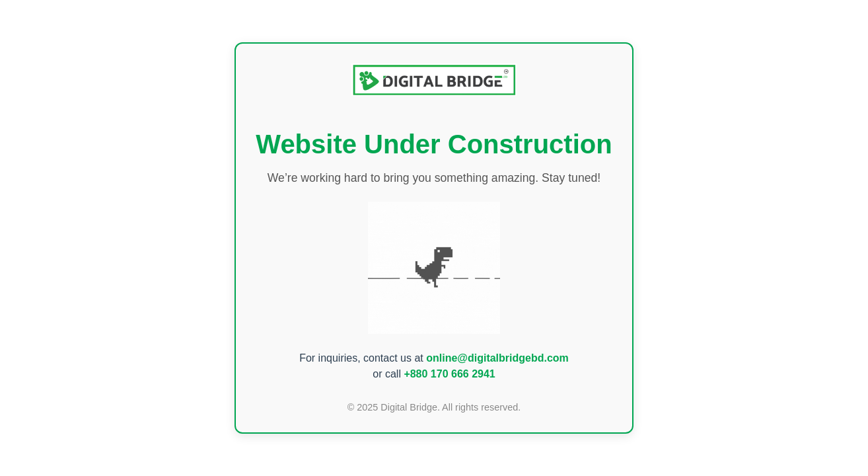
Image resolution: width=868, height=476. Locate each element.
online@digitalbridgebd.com (497, 358)
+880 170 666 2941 (449, 374)
